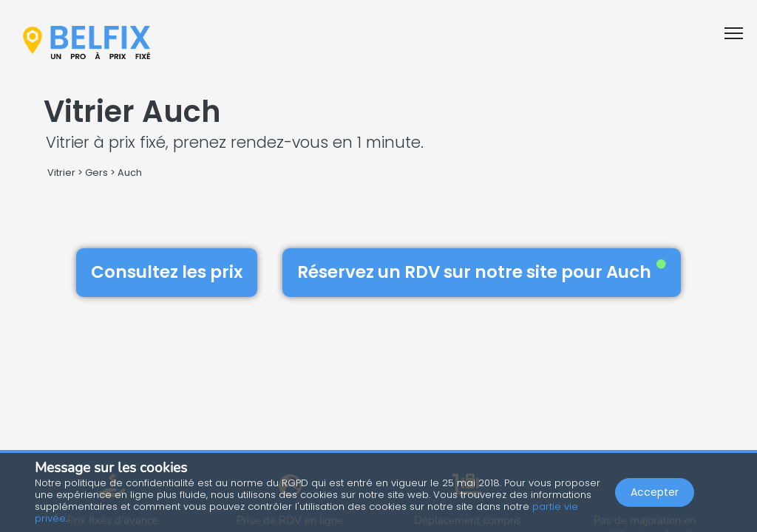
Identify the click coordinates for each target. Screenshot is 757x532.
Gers (96, 173)
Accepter (655, 492)
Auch (130, 173)
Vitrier (61, 173)
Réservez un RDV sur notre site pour (482, 272)
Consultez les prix (167, 272)
